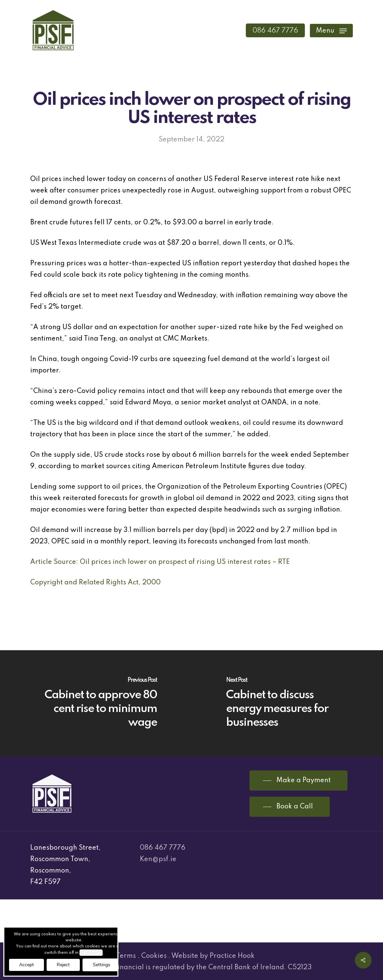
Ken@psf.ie (158, 859)
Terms (126, 956)
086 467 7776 (163, 848)
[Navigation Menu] (331, 30)
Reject (63, 965)
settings (91, 952)
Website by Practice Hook (213, 956)
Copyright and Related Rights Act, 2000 (95, 583)
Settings (102, 965)
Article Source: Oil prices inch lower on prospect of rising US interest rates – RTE (160, 562)
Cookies (154, 956)
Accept (26, 965)
